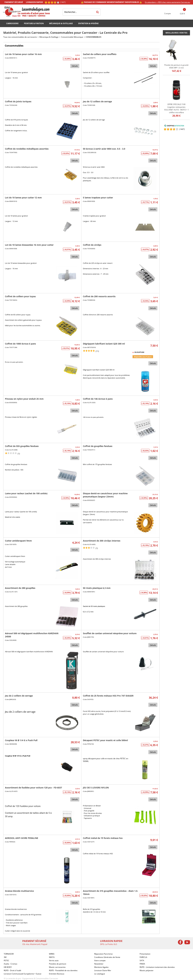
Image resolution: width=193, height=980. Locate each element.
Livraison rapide (34, 2)
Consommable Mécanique (72, 37)
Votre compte (100, 960)
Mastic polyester (147, 970)
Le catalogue (100, 974)
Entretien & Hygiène (88, 23)
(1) (19, 454)
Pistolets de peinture (58, 964)
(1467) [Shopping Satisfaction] (63, 2)
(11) (97, 351)
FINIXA (142, 964)
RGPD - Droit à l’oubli (12, 970)
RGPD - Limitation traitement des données (157, 967)
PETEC (6, 960)
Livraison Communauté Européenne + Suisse (23, 974)
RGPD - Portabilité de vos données (63, 970)
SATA (142, 960)
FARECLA (143, 957)
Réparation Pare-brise (103, 954)
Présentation (145, 954)
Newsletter (99, 964)
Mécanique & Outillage (61, 23)
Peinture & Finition (34, 23)
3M (5, 957)
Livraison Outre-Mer (103, 970)
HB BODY (8, 967)
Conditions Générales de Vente (107, 957)
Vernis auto (54, 960)
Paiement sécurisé (14, 2)
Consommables (93, 37)
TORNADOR (9, 954)
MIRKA (52, 954)
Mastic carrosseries (57, 967)
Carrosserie (12, 23)
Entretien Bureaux (57, 974)
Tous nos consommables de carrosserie (20, 37)
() (182, 129)
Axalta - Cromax (10, 964)
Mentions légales (101, 967)
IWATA (52, 957)
